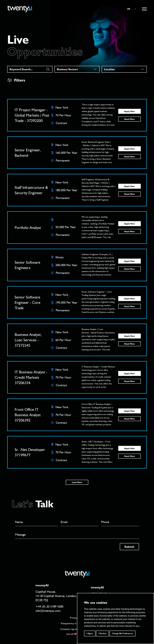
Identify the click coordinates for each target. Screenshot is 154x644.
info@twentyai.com (48, 611)
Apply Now (129, 111)
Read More (130, 119)
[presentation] (36, 549)
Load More (77, 482)
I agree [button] (90, 633)
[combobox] (130, 9)
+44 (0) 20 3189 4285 (49, 606)
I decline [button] (102, 633)
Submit (129, 547)
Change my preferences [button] (122, 633)
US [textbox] (129, 9)
